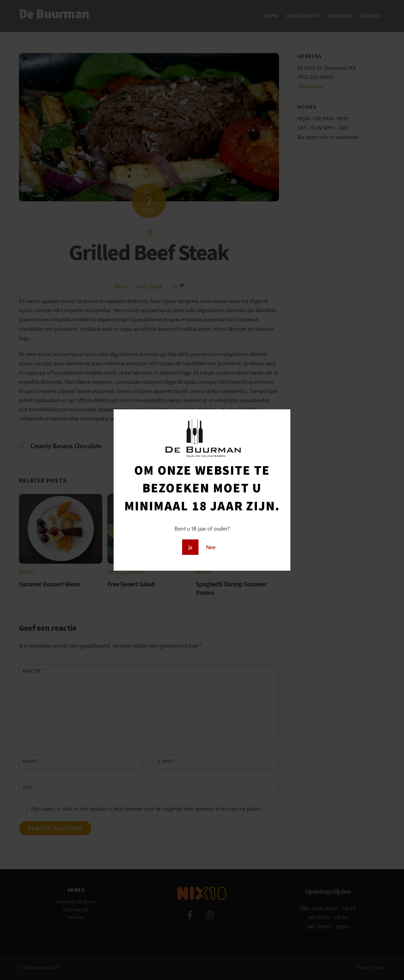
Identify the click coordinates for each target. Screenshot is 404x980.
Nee (211, 547)
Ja (190, 547)
